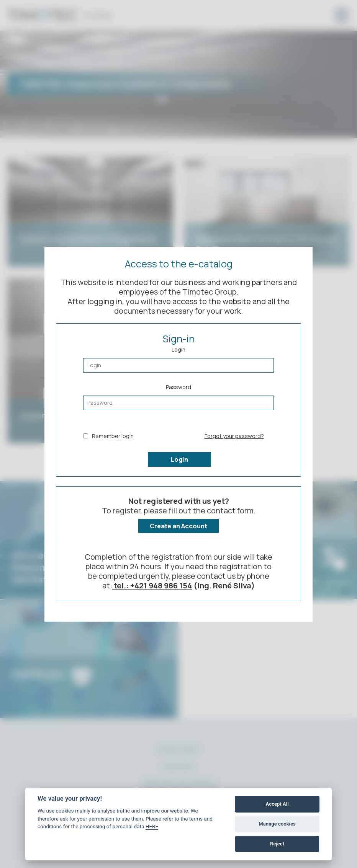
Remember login (108, 436)
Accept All (277, 804)
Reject (277, 844)
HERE (152, 826)
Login (178, 359)
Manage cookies (277, 824)
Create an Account (178, 526)
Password (178, 397)
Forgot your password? (234, 436)
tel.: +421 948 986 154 (152, 585)
